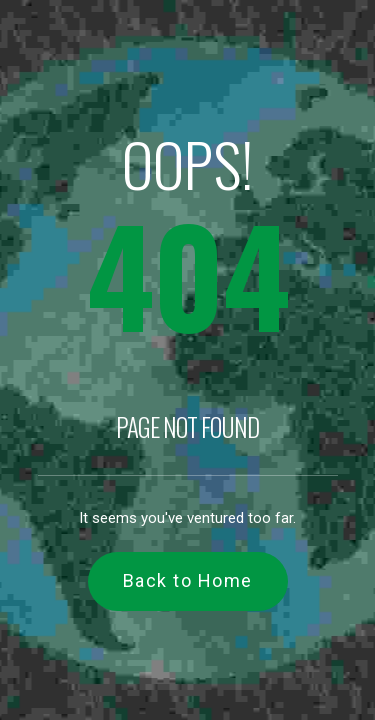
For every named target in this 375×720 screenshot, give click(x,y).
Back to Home (188, 580)
